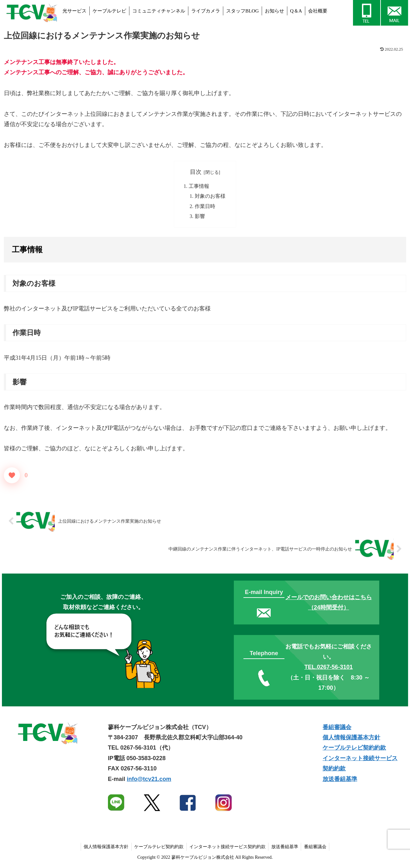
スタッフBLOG (242, 11)
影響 (200, 217)
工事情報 (199, 186)
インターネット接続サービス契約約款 (227, 848)
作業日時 (205, 207)
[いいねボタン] (12, 477)
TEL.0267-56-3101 (328, 669)
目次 (196, 172)
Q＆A (296, 11)
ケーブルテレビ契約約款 (354, 749)
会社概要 (318, 11)
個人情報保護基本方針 (351, 739)
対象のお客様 (210, 197)
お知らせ (275, 11)
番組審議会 (337, 728)
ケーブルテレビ (109, 11)
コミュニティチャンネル (159, 11)
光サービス (74, 11)
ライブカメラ (206, 11)
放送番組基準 (340, 780)
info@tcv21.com (149, 780)
